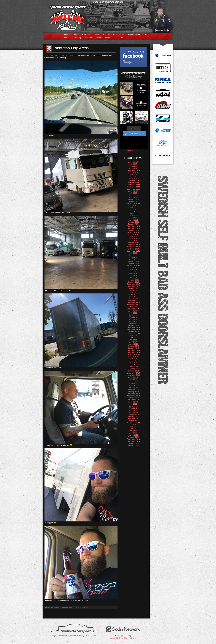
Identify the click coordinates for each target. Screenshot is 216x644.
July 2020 (133, 236)
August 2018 (133, 267)
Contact (89, 37)
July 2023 (133, 193)
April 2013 (133, 385)
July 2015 (133, 336)
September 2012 (133, 400)
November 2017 (133, 286)
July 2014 (133, 358)
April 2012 (133, 410)
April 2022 (133, 212)
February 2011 (133, 437)
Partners (68, 37)
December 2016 (133, 303)
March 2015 (133, 344)
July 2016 (133, 313)
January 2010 (133, 445)
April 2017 (133, 296)
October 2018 (133, 263)
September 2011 (133, 423)
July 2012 (133, 404)
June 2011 (133, 429)
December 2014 (133, 350)
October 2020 (133, 230)
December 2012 (133, 394)
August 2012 (133, 402)
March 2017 (133, 298)
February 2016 (133, 323)
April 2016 (133, 319)
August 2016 (133, 311)
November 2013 (133, 375)
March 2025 (133, 168)
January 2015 (133, 348)
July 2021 (133, 216)
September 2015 (133, 334)
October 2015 (133, 332)
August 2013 (133, 377)
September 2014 (133, 354)
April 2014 (133, 365)
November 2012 (133, 396)
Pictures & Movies (116, 35)
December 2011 (133, 418)
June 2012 (133, 406)
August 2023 (133, 191)
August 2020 (133, 234)
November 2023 (133, 187)
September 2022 (133, 203)
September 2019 (133, 251)
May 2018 (133, 274)
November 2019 (133, 247)
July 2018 (133, 270)
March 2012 (133, 412)
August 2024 (133, 172)
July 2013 (133, 379)
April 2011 (133, 433)
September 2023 (133, 189)
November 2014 (133, 352)
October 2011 (133, 420)
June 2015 (133, 338)
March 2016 (133, 321)
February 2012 (133, 414)
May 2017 (133, 294)
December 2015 (133, 327)
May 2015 (133, 340)
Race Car (86, 35)
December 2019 (133, 245)
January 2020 (133, 243)
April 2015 (133, 342)
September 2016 (133, 309)
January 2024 (133, 183)
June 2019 (133, 255)
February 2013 (133, 389)
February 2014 (133, 369)
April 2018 (133, 276)
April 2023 (133, 197)
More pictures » (133, 151)
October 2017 (133, 288)
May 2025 (133, 166)
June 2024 (133, 177)
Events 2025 (99, 35)
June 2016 (133, 315)
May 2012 (133, 408)
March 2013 (133, 387)
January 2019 (133, 261)
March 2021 (133, 220)
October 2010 (133, 443)
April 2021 (133, 218)
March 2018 (133, 278)
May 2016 (133, 317)
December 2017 (133, 284)
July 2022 (133, 208)
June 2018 (133, 272)
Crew (146, 35)
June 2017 (133, 292)
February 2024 (133, 181)
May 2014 (133, 363)
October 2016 (133, 307)
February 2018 (133, 280)
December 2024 (133, 170)
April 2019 (133, 259)
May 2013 (133, 383)
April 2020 (133, 241)
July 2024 (133, 174)
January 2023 (133, 199)
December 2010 (133, 439)
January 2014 (133, 371)
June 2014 (133, 361)
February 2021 (133, 222)
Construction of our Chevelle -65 (110, 37)
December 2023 (133, 185)
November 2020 (133, 228)
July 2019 (133, 253)
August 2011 (133, 425)
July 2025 (133, 164)
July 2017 (133, 290)
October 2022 (133, 201)
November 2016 (133, 305)
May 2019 (133, 257)
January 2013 (133, 392)
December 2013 (133, 373)
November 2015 (133, 330)
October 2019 (133, 249)
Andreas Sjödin (60, 607)
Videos (75, 35)
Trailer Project (134, 35)
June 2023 (133, 195)
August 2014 (133, 356)
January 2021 (133, 224)
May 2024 (133, 179)
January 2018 (133, 282)
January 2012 (133, 416)
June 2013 (133, 381)
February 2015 (133, 346)
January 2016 (133, 325)
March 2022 (133, 214)
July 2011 (133, 427)
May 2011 (133, 431)
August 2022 (133, 205)
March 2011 (133, 435)
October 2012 (133, 398)
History (78, 37)
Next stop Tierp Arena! (72, 48)
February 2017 (133, 301)
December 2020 (133, 226)
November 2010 (133, 441)
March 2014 (133, 367)
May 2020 (133, 239)
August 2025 (133, 162)
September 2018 (133, 265)
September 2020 (133, 232)
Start (66, 35)
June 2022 (133, 210)
